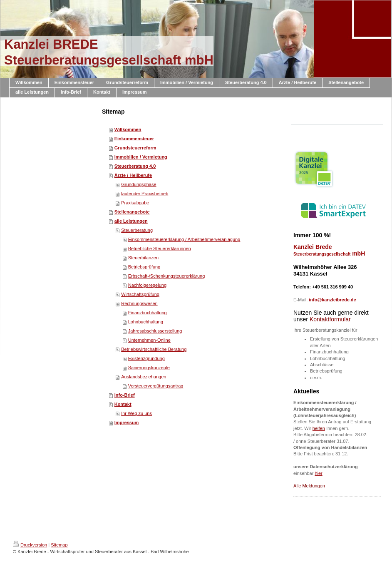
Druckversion (30, 545)
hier (318, 473)
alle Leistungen (131, 221)
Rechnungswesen (139, 303)
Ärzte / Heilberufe (133, 175)
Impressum (127, 422)
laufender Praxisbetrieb (145, 194)
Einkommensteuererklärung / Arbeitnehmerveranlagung (184, 239)
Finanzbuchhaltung (148, 313)
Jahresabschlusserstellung (155, 331)
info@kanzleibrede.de (332, 300)
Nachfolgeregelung (147, 285)
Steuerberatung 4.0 (135, 166)
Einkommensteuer (134, 139)
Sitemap (59, 545)
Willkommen (128, 129)
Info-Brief (125, 395)
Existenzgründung (146, 358)
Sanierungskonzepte (149, 368)
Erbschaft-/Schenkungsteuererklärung (167, 276)
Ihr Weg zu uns (136, 413)
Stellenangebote (132, 212)
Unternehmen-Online (149, 340)
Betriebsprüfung (144, 267)
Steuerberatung (137, 230)
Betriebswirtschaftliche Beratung (154, 349)
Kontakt (123, 404)
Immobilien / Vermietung (141, 157)
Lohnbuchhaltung (146, 322)
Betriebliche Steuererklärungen (160, 248)
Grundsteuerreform (135, 148)
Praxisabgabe (135, 203)
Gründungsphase (139, 184)
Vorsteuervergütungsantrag (156, 386)
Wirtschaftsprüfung (140, 294)
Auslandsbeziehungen (144, 377)
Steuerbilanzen (143, 258)
